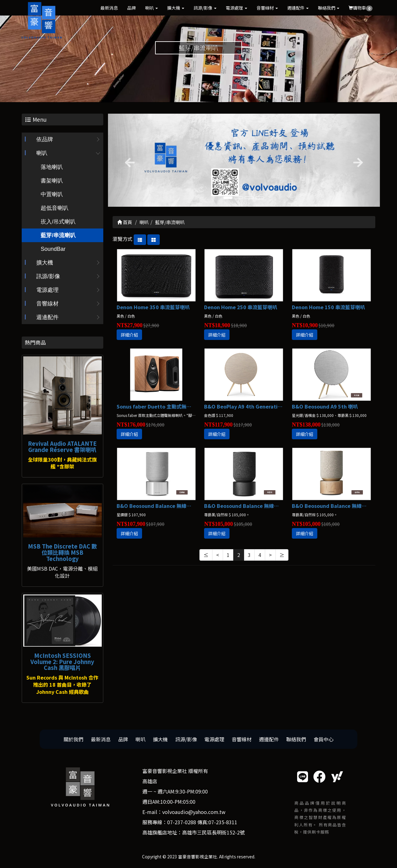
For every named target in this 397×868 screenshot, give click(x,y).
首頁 (125, 222)
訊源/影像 (205, 8)
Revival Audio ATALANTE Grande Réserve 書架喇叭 (62, 446)
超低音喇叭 (55, 208)
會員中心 (323, 739)
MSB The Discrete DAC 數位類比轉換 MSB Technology (62, 553)
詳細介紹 (129, 335)
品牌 (132, 8)
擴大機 (176, 8)
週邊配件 (298, 8)
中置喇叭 (52, 195)
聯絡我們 (329, 8)
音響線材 (267, 8)
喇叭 (152, 8)
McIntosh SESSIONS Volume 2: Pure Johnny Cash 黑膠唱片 (62, 662)
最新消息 (109, 8)
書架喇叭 (52, 181)
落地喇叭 (52, 167)
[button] (128, 160)
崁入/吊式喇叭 (58, 222)
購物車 (361, 8)
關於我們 (74, 739)
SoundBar (53, 249)
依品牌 (45, 140)
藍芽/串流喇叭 (58, 236)
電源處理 (236, 8)
